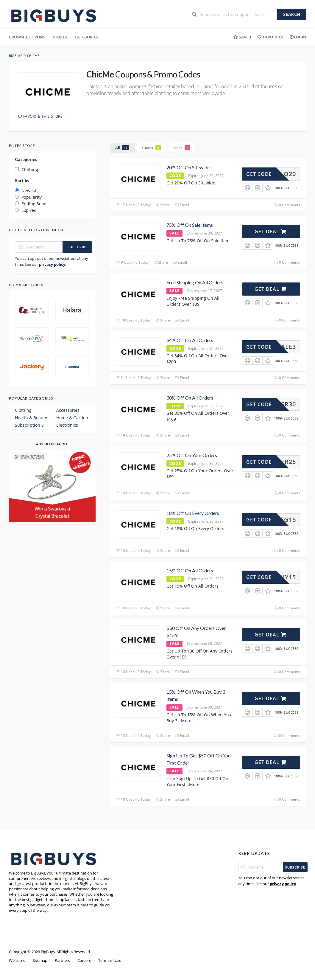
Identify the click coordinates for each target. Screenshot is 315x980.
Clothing (23, 410)
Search (292, 14)
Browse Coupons (27, 37)
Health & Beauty (31, 418)
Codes (151, 148)
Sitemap (40, 960)
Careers (84, 960)
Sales (182, 148)
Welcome (17, 960)
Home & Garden (72, 418)
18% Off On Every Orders (193, 513)
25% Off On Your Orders (192, 455)
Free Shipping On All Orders (195, 282)
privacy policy (52, 264)
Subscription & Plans (31, 425)
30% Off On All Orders (190, 398)
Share (163, 205)
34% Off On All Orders (190, 340)
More (186, 721)
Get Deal (270, 232)
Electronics (67, 425)
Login (298, 37)
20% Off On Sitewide (188, 167)
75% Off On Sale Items (190, 225)
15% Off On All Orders (190, 570)
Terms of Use (110, 960)
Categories (86, 37)
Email (182, 205)
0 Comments (287, 205)
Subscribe (78, 247)
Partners (62, 960)
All (122, 148)
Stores (60, 37)
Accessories (68, 410)
